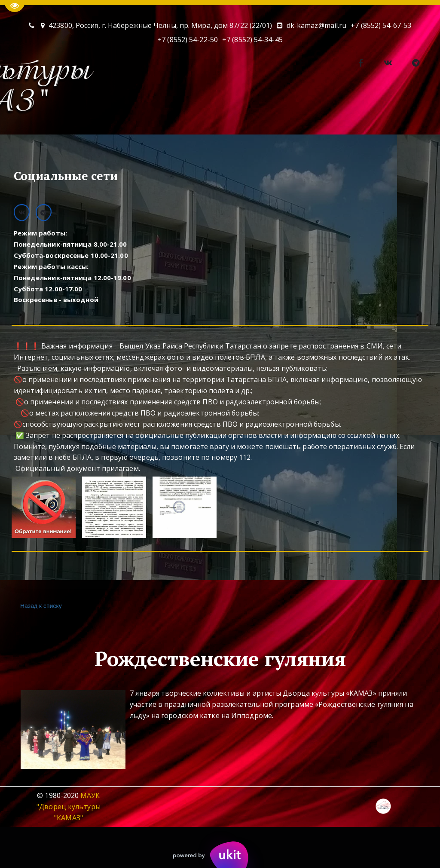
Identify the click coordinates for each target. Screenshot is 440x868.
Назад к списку (40, 606)
